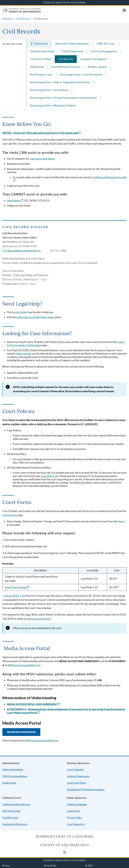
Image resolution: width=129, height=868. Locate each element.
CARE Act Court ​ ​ (106, 44)
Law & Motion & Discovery (66, 67)
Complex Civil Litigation (93, 59)
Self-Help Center (12, 811)
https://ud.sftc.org (26, 354)
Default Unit (37, 67)
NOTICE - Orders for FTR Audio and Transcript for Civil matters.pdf (40, 133)
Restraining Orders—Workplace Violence (53, 105)
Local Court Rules (76, 783)
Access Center (19, 312)
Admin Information (13, 770)
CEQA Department (72, 51)
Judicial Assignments (78, 776)
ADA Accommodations (15, 776)
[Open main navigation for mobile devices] (124, 10)
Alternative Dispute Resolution (72, 44)
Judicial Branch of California (64, 3)
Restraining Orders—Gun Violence (49, 90)
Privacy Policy (75, 818)
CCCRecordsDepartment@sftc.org (21, 251)
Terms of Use (50, 865)
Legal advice (14, 200)
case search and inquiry (42, 159)
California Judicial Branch (16, 804)
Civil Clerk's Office (41, 59)
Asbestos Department (42, 51)
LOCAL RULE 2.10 (15, 596)
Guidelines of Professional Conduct (86, 789)
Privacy (6, 865)
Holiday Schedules (77, 804)
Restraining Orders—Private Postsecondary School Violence (63, 98)
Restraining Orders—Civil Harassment (81, 75)
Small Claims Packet (16, 587)
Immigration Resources (15, 824)
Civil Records (66, 59)
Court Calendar (75, 770)
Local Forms (73, 811)
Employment (9, 783)
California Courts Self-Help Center (35, 317)
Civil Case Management (104, 51)
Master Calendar (97, 67)
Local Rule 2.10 (50, 476)
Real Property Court (41, 75)
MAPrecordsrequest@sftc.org (24, 665)
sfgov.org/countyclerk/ (39, 619)
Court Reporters (76, 824)
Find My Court (10, 818)
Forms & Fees (10, 515)
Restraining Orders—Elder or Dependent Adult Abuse (60, 82)
